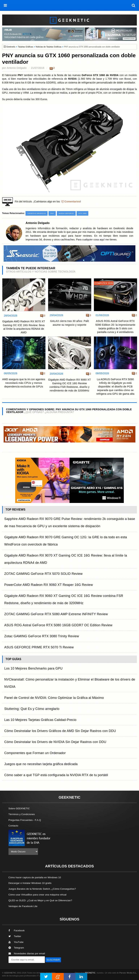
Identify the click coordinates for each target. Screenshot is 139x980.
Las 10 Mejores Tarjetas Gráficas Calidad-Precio (40, 720)
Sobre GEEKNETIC (19, 808)
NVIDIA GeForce (66, 213)
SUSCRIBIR (53, 960)
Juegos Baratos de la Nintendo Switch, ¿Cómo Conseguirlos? (42, 889)
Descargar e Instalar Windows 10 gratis (30, 883)
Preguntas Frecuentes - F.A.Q (25, 820)
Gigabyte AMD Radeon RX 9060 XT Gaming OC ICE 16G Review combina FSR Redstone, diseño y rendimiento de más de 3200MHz (69, 385)
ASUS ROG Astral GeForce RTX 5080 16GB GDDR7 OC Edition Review (58, 625)
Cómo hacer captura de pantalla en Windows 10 (35, 877)
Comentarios (72, 202)
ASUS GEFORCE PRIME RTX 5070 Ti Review (39, 647)
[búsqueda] (134, 5)
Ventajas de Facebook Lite (23, 906)
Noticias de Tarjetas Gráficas (49, 47)
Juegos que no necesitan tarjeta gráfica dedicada (41, 764)
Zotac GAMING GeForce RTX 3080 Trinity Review (42, 636)
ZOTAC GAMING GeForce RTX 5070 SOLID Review (44, 574)
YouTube (16, 942)
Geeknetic (11, 47)
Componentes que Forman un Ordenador (35, 753)
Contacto (13, 826)
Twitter (15, 936)
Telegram (16, 948)
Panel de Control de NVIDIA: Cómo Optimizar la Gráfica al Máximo (54, 698)
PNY (52, 213)
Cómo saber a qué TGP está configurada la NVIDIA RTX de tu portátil (56, 775)
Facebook (17, 930)
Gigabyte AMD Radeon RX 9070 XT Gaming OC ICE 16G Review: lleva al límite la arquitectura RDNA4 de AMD (24, 327)
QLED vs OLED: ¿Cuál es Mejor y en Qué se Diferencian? (40, 900)
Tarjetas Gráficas (26, 47)
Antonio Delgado (17, 68)
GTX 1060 (82, 213)
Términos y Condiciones (22, 814)
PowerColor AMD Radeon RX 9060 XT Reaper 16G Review (49, 585)
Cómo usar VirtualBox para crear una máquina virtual (38, 895)
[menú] (5, 5)
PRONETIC (90, 973)
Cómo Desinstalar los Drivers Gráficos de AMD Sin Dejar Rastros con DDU (60, 731)
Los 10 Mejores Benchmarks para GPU (33, 668)
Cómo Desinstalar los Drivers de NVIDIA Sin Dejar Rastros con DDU (55, 742)
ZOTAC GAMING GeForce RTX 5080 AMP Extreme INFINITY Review (56, 614)
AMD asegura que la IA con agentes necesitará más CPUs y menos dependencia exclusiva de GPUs (24, 383)
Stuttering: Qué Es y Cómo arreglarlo (32, 709)
